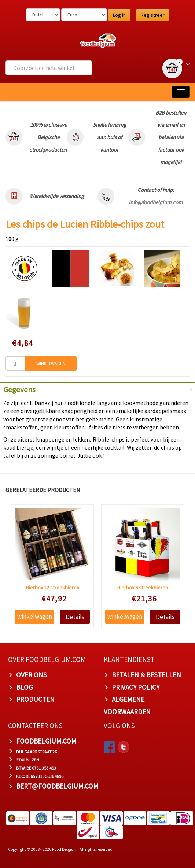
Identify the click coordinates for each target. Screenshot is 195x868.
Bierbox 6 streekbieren (143, 588)
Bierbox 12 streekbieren (52, 588)
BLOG (25, 687)
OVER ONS (32, 675)
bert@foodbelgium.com (57, 786)
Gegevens (19, 390)
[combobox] (49, 68)
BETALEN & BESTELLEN (146, 675)
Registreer (153, 15)
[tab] (97, 389)
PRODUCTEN (35, 699)
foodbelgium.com (46, 741)
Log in (119, 15)
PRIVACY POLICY (136, 687)
